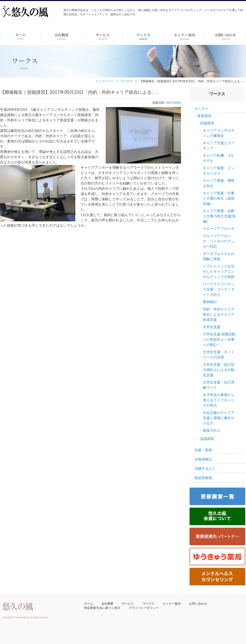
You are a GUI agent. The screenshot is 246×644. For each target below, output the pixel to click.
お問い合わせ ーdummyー (225, 36)
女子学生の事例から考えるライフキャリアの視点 (219, 400)
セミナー (202, 109)
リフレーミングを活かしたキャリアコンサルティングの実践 (219, 271)
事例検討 (210, 302)
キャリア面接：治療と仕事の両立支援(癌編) (219, 216)
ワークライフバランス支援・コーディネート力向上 (219, 289)
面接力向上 (212, 430)
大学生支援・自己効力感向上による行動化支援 (219, 370)
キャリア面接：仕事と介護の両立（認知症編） (219, 198)
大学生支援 (212, 327)
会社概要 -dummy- (62, 36)
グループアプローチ (219, 229)
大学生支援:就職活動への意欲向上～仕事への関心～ (219, 339)
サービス (128, 604)
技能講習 (207, 123)
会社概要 (107, 604)
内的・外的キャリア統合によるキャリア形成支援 (219, 314)
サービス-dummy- (103, 36)
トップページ (105, 81)
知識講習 (207, 439)
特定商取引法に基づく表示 (102, 608)
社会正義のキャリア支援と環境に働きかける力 (219, 418)
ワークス (143, 36)
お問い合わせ (198, 604)
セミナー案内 (172, 604)
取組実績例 (203, 478)
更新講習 (204, 116)
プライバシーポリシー (144, 608)
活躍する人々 (205, 469)
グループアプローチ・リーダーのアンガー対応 (219, 241)
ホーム (20, 36)
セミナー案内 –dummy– (184, 36)
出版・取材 (203, 450)
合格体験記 (203, 459)
